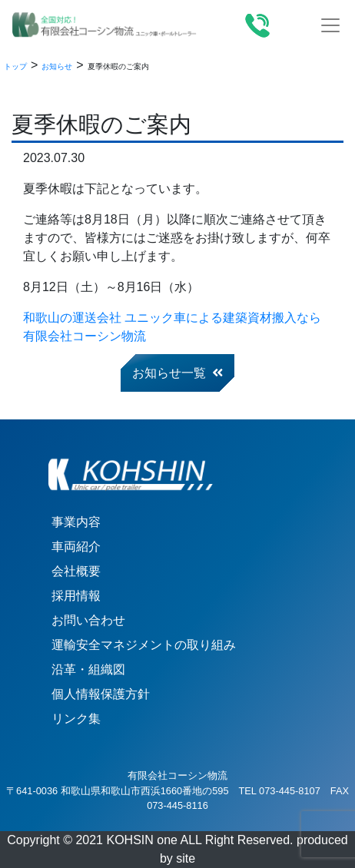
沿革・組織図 (88, 669)
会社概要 (76, 571)
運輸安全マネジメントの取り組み (144, 645)
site (186, 858)
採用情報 (76, 596)
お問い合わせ (88, 620)
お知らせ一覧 (177, 373)
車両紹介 (76, 547)
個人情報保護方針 (101, 694)
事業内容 (76, 522)
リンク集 (76, 719)
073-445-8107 (290, 791)
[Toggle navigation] (330, 25)
